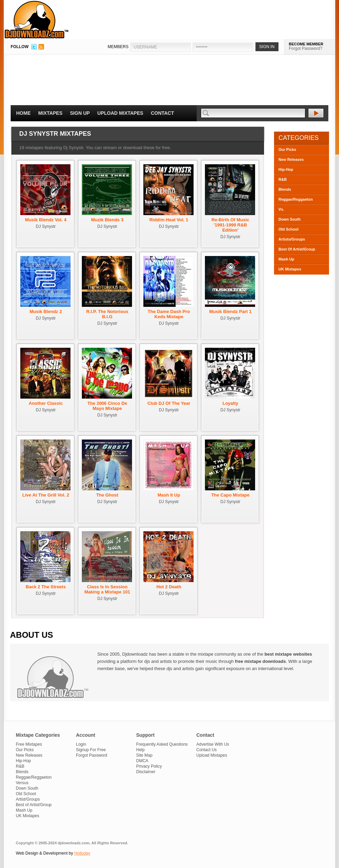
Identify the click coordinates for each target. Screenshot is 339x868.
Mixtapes (50, 113)
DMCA (142, 761)
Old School (288, 229)
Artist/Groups (28, 799)
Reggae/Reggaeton (296, 199)
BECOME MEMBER (306, 44)
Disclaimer (146, 772)
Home (23, 113)
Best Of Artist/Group (297, 249)
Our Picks (287, 149)
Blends (285, 189)
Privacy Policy (149, 766)
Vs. (281, 209)
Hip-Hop (286, 169)
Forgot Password (92, 755)
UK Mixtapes (290, 269)
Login (81, 744)
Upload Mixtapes (120, 113)
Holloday (82, 853)
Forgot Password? (305, 48)
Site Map (144, 755)
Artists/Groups (292, 239)
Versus (22, 783)
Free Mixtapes (29, 744)
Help (140, 750)
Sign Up (80, 113)
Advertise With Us (213, 744)
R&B (283, 179)
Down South (289, 219)
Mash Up (286, 259)
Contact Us (206, 750)
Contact (162, 113)
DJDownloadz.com (37, 20)
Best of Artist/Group (34, 805)
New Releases (291, 159)
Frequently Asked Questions (162, 744)
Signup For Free (91, 750)
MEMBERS (118, 47)
